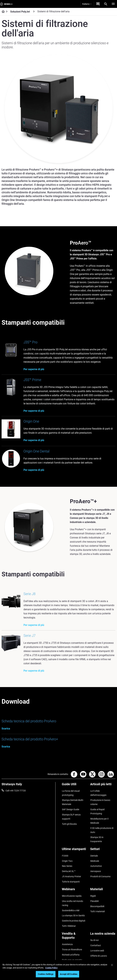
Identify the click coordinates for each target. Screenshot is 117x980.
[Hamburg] (113, 4)
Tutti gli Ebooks (69, 823)
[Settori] (103, 844)
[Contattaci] (98, 4)
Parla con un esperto (72, 946)
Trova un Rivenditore (72, 936)
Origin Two (67, 854)
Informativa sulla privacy (68, 975)
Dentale (94, 850)
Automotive (96, 859)
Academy (95, 946)
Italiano (87, 4)
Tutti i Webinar (69, 914)
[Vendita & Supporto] (74, 924)
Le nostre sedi (97, 937)
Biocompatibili (97, 896)
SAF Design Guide (70, 810)
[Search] (106, 4)
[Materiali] (103, 881)
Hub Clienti (67, 950)
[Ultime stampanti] (74, 844)
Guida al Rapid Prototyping (97, 812)
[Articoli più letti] (103, 787)
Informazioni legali (42, 975)
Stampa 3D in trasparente (103, 836)
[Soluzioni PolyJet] (34, 11)
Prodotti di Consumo (100, 868)
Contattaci (95, 932)
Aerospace (95, 863)
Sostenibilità (96, 951)
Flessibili (94, 891)
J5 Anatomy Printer (71, 868)
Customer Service (70, 955)
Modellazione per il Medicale (99, 820)
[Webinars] (74, 881)
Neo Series (67, 859)
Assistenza (67, 932)
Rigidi (93, 887)
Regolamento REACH (95, 975)
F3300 (65, 850)
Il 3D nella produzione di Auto (102, 829)
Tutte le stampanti (71, 873)
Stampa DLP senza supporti (71, 816)
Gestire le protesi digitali (73, 909)
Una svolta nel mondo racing (72, 893)
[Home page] (2, 12)
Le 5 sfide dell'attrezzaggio (98, 794)
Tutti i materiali (97, 900)
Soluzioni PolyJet (20, 12)
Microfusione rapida (72, 887)
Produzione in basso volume (100, 803)
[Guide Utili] (74, 787)
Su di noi (94, 928)
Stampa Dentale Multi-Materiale (73, 803)
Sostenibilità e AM (70, 900)
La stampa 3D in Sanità (73, 905)
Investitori (95, 955)
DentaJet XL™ (69, 863)
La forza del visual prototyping (71, 794)
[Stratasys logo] (6, 4)
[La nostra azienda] (103, 922)
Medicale (95, 854)
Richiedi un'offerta (71, 941)
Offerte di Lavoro (98, 941)
